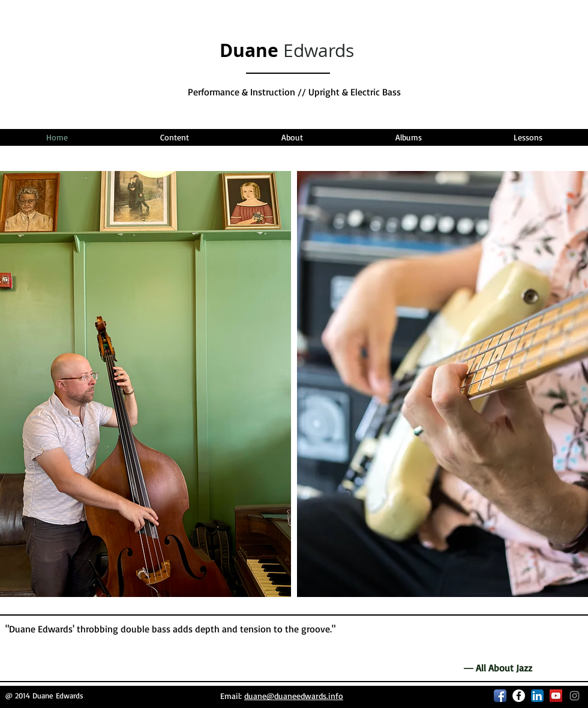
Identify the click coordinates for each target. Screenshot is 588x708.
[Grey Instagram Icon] (574, 696)
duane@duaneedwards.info (294, 696)
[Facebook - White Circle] (519, 696)
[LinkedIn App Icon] (537, 696)
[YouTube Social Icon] (556, 696)
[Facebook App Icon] (500, 696)
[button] (174, 137)
